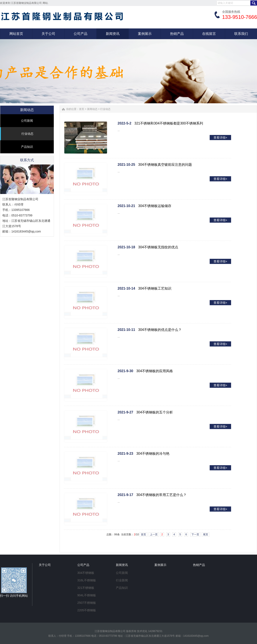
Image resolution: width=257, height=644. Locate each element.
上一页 (154, 534)
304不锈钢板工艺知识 (155, 288)
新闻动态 (92, 109)
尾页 (206, 534)
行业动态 (27, 134)
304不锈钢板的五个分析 (155, 412)
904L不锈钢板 (87, 595)
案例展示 (160, 565)
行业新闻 (122, 580)
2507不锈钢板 (87, 603)
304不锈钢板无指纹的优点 (158, 247)
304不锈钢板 (86, 573)
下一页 (195, 534)
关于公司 (45, 565)
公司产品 (83, 565)
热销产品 (199, 565)
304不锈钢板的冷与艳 (153, 454)
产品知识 (27, 147)
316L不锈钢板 (87, 580)
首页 (82, 109)
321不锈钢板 (86, 588)
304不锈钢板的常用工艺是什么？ (161, 495)
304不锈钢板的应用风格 (155, 371)
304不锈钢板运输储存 (155, 206)
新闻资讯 (122, 565)
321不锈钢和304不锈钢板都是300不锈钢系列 (169, 123)
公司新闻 (27, 121)
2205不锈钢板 (87, 610)
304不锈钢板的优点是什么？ (160, 330)
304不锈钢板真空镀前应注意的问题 (165, 165)
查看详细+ (220, 138)
